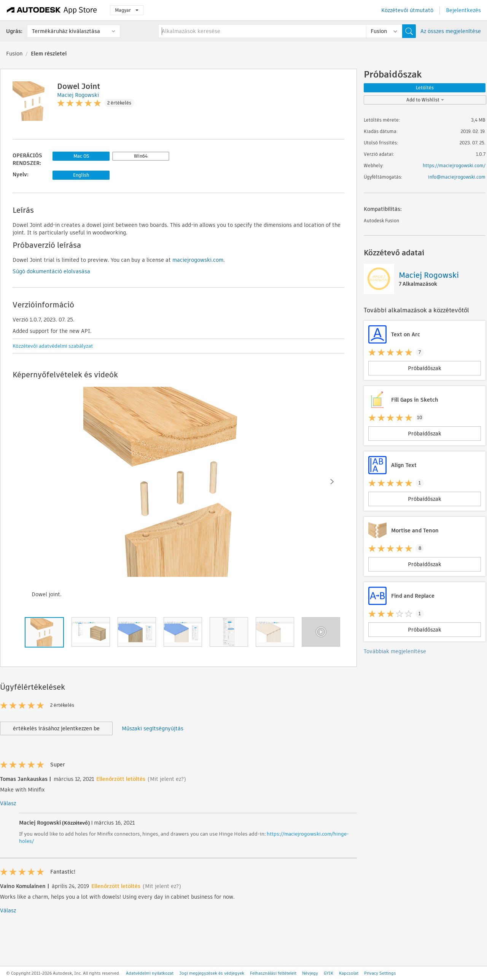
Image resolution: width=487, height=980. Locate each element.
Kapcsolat (349, 973)
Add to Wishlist (425, 100)
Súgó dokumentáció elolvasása (51, 271)
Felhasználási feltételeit (273, 973)
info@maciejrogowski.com (457, 177)
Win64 (141, 156)
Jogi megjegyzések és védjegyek (212, 973)
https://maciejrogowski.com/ (454, 165)
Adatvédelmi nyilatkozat (150, 973)
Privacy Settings (380, 973)
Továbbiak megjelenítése (395, 651)
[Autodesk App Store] (52, 10)
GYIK (329, 973)
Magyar (127, 10)
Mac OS (81, 156)
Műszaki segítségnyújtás (153, 728)
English (81, 175)
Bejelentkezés (463, 10)
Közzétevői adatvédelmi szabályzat (53, 346)
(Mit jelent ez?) (167, 779)
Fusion (14, 54)
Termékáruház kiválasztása (66, 31)
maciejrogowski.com (198, 260)
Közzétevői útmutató (407, 10)
